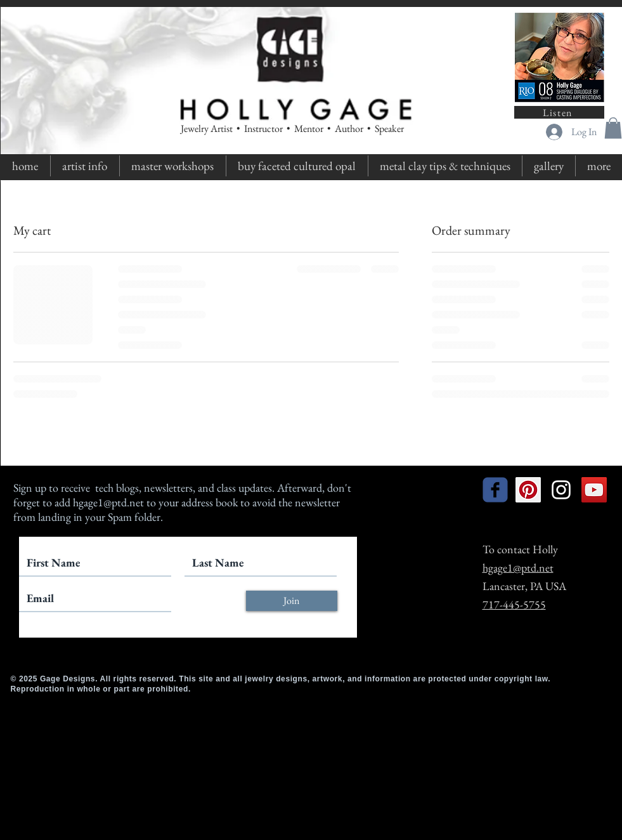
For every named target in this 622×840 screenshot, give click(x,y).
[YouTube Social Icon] (594, 490)
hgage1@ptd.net (108, 502)
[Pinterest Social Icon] (528, 490)
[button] (613, 128)
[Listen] (559, 112)
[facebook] (495, 490)
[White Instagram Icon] (561, 490)
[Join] (292, 601)
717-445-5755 (514, 604)
